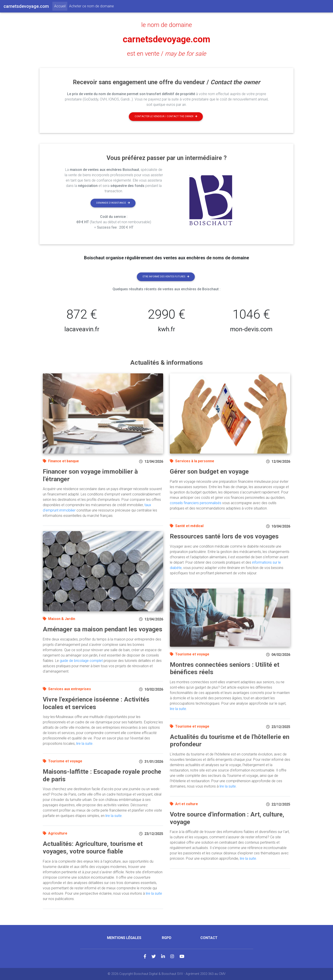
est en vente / (166, 54)
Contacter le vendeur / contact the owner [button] (166, 116)
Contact (209, 938)
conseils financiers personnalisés (196, 503)
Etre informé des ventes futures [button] (166, 277)
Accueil (61, 6)
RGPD (167, 938)
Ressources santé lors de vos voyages (224, 536)
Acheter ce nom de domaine (91, 6)
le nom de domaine (167, 25)
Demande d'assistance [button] (113, 203)
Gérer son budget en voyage (209, 472)
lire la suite (84, 744)
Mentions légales (124, 938)
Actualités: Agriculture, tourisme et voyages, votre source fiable (93, 848)
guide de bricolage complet (81, 661)
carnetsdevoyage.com (166, 39)
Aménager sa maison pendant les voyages (103, 629)
